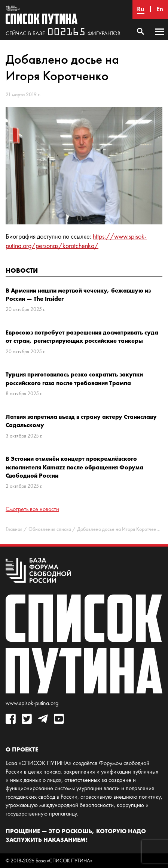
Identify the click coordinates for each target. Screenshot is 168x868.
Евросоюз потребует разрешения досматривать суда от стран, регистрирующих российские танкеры (82, 336)
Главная (14, 529)
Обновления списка (50, 529)
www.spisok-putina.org (32, 703)
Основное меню (160, 39)
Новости (22, 270)
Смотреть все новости (32, 509)
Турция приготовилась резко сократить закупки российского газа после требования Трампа (74, 378)
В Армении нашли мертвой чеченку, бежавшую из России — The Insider (78, 294)
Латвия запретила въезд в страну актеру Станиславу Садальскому (81, 421)
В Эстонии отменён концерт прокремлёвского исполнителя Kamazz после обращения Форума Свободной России (74, 467)
